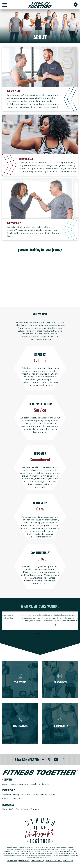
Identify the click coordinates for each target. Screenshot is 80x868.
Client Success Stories (13, 799)
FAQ (11, 809)
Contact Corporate (20, 784)
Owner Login (68, 861)
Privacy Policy (12, 861)
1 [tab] (35, 634)
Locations (35, 784)
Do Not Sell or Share (54, 861)
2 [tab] (38, 634)
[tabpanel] (40, 621)
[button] (76, 5)
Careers (46, 784)
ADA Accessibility (38, 861)
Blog (5, 809)
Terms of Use (24, 861)
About (5, 784)
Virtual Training (48, 795)
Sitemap (35, 809)
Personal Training (11, 795)
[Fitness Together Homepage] (40, 5)
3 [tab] (42, 634)
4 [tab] (45, 634)
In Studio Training (30, 795)
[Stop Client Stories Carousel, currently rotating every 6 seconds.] (40, 637)
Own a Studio (22, 809)
